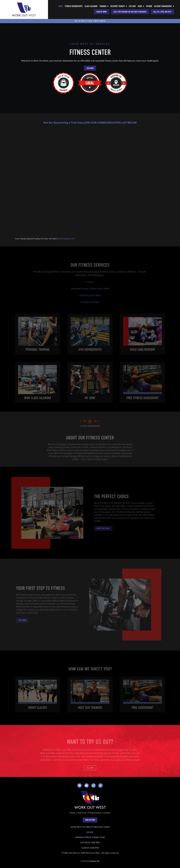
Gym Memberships (90, 351)
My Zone (90, 400)
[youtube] (86, 785)
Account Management (164, 6)
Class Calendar (91, 6)
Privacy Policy (95, 813)
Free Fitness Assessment (143, 400)
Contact (107, 813)
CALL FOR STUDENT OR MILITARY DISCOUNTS (130, 12)
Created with (90, 861)
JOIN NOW (90, 68)
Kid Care (132, 6)
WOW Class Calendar (38, 400)
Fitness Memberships (74, 6)
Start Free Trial (101, 528)
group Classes (37, 708)
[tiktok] (100, 785)
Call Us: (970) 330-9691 (162, 12)
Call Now (20, 620)
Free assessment (143, 708)
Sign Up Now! (101, 12)
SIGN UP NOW (90, 820)
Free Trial (82, 813)
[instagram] (93, 785)
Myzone (149, 6)
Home (61, 6)
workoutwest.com (66, 239)
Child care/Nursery (142, 351)
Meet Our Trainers (90, 708)
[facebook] (79, 785)
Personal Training (37, 351)
